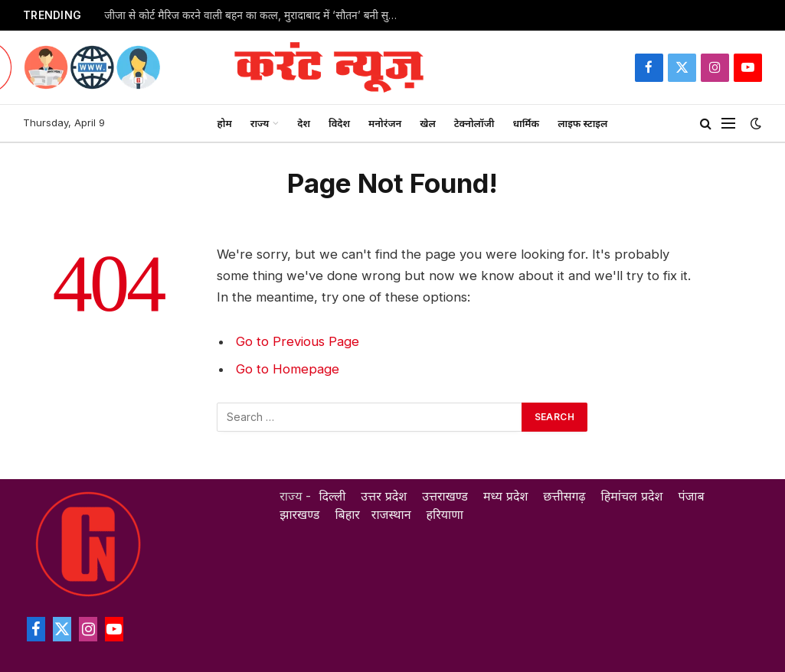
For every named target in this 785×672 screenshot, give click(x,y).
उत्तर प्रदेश (384, 496)
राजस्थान (391, 514)
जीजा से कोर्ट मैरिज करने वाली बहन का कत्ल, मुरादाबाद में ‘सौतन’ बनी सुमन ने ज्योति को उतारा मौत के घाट (257, 15)
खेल (428, 123)
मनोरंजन (385, 123)
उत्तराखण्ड (445, 496)
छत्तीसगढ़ (564, 496)
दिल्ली (332, 496)
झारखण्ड (299, 514)
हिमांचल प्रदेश (632, 496)
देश (304, 123)
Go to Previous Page (298, 341)
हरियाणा (445, 514)
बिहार (347, 514)
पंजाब (691, 496)
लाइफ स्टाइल (582, 123)
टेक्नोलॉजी (474, 123)
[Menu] (728, 124)
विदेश (339, 123)
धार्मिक (526, 123)
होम (225, 123)
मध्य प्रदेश (505, 496)
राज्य (260, 123)
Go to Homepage (288, 369)
